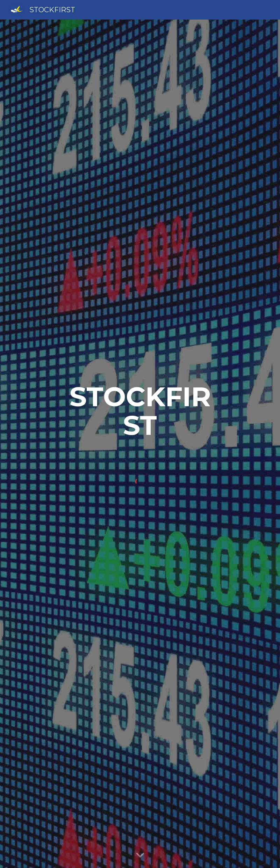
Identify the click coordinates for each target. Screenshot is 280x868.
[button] (140, 855)
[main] (140, 411)
